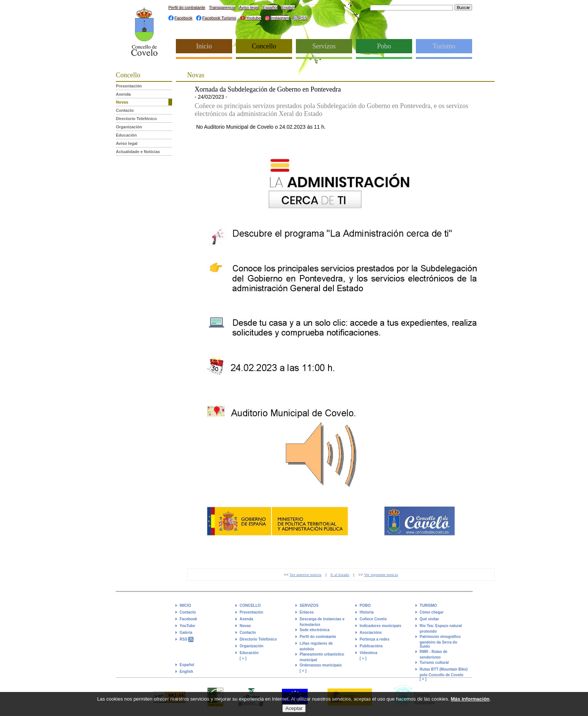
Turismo (444, 46)
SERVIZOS (309, 605)
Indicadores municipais (380, 626)
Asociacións (371, 633)
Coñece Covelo (373, 619)
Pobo (384, 46)
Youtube (253, 18)
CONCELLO (250, 605)
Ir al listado (340, 575)
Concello (264, 46)
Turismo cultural (434, 663)
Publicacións (371, 646)
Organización (129, 127)
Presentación (129, 86)
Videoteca (368, 653)
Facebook (183, 18)
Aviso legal (249, 8)
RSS (303, 18)
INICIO (185, 605)
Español (270, 8)
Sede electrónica (314, 630)
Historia (367, 612)
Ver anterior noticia (305, 575)
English (288, 8)
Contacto (125, 110)
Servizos (324, 46)
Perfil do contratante (187, 8)
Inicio (204, 46)
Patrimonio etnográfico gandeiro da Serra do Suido (440, 642)
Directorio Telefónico (136, 119)
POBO (365, 605)
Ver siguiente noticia (381, 575)
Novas (122, 102)
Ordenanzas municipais (321, 665)
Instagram (280, 18)
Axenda (123, 94)
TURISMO (428, 605)
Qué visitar (429, 619)
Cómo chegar (432, 612)
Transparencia (222, 8)
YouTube (187, 626)
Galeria (186, 633)
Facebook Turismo (219, 18)
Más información (470, 700)
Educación (126, 135)
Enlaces (307, 612)
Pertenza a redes (375, 639)
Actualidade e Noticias (138, 152)
